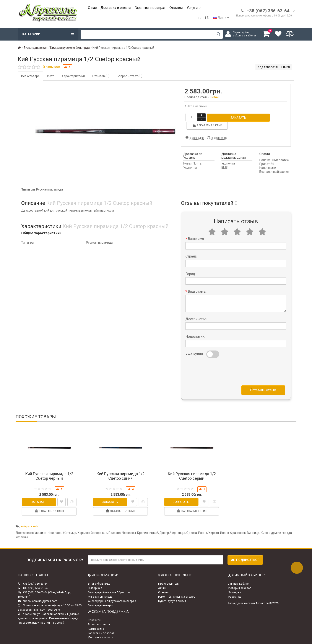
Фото (51, 76)
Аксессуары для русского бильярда (112, 601)
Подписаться (245, 560)
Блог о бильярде (99, 584)
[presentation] (218, 371)
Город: (191, 274)
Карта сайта (96, 629)
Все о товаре (30, 76)
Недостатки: (195, 337)
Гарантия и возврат (150, 8)
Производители (169, 584)
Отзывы (176, 8)
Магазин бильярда (100, 597)
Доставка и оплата (116, 8)
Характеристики (73, 76)
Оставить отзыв (263, 390)
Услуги (194, 8)
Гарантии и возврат (101, 633)
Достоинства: (196, 319)
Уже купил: (194, 354)
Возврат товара (99, 624)
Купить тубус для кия (172, 601)
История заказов (240, 588)
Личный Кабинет (239, 584)
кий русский (29, 526)
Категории (48, 34)
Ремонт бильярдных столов (177, 597)
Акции (162, 588)
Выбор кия (95, 588)
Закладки (235, 592)
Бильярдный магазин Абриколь (109, 592)
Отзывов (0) (101, 76)
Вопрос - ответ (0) (130, 76)
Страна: (191, 256)
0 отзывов (51, 67)
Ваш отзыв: (197, 291)
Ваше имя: (196, 239)
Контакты (95, 620)
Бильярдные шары (101, 605)
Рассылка (235, 597)
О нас (92, 8)
